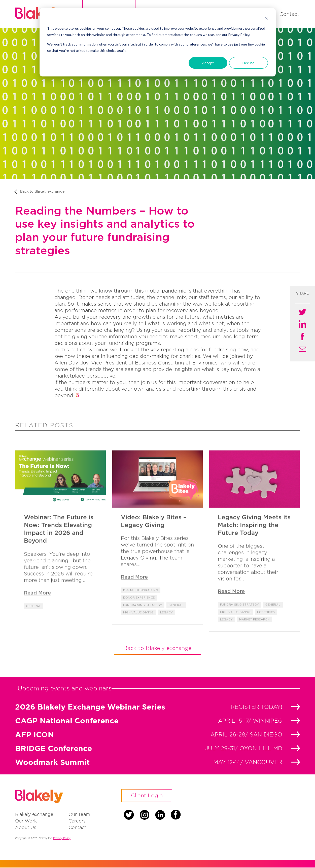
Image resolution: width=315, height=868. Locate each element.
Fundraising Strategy (143, 626)
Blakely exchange (34, 815)
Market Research (255, 640)
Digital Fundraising (141, 611)
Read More (37, 613)
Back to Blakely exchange (42, 192)
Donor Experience (139, 618)
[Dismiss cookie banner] (266, 19)
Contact (289, 14)
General (34, 627)
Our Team (79, 815)
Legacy (167, 633)
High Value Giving (138, 633)
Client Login (147, 796)
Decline (248, 63)
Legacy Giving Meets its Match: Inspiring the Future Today (254, 545)
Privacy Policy (62, 839)
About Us (26, 828)
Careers (77, 821)
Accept (208, 63)
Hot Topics (266, 633)
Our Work (26, 821)
